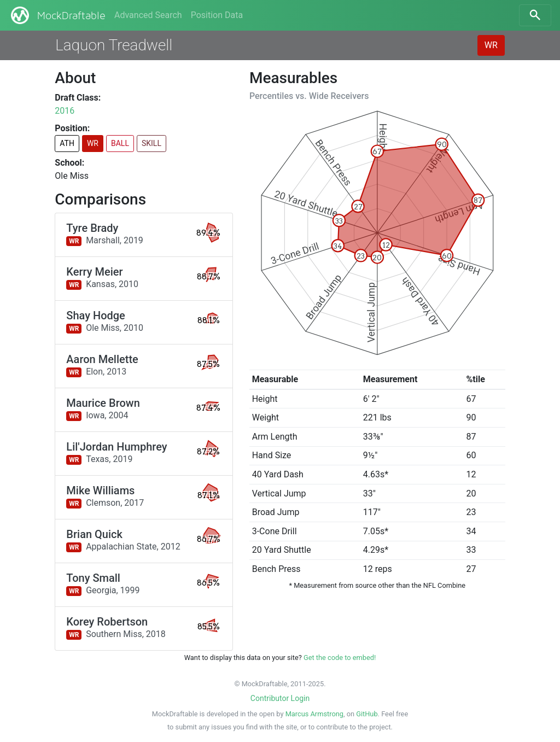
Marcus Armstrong (314, 714)
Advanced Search (148, 15)
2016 (65, 111)
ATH (67, 143)
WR (491, 45)
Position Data (217, 15)
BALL (120, 143)
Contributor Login (280, 698)
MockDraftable (57, 15)
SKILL (151, 143)
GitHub (367, 714)
